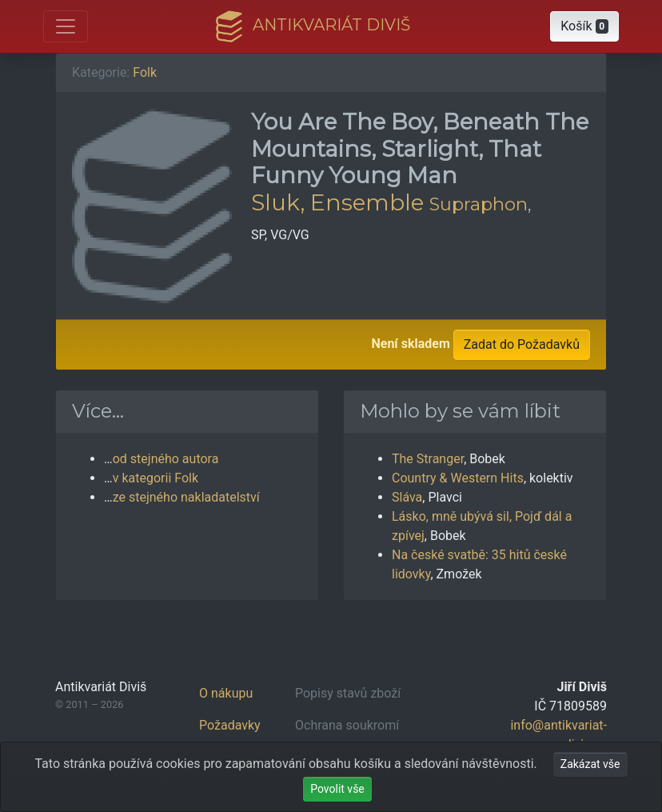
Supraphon (479, 204)
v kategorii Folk (156, 478)
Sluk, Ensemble (337, 202)
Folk (145, 72)
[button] (584, 26)
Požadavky (230, 725)
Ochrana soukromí (347, 725)
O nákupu (226, 693)
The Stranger (428, 459)
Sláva (407, 497)
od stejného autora (166, 459)
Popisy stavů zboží (348, 693)
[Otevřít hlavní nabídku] (66, 26)
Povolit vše (337, 789)
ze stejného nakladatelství (186, 497)
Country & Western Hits (458, 478)
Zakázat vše (590, 764)
